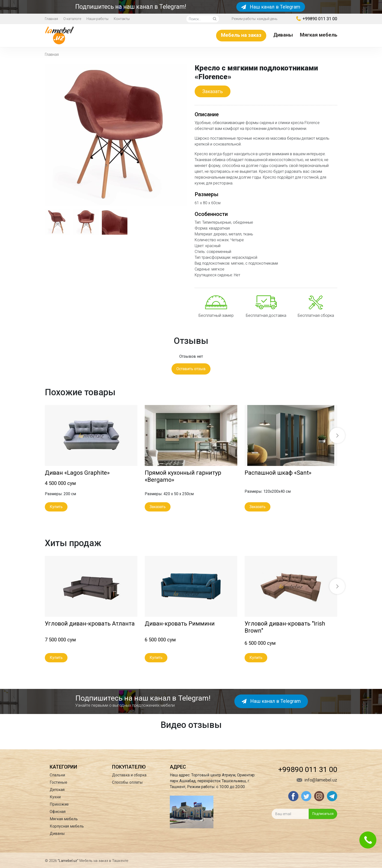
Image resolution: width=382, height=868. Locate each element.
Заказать (213, 91)
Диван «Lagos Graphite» (77, 473)
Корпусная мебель (67, 826)
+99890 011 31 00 (317, 19)
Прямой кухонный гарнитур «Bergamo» (183, 476)
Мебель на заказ (241, 35)
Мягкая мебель (319, 35)
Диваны (283, 35)
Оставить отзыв (191, 369)
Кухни (55, 797)
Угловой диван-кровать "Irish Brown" (285, 627)
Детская (57, 790)
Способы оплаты (127, 782)
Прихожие (59, 804)
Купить (56, 507)
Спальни (57, 775)
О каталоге (72, 19)
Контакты (122, 19)
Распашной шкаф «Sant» (278, 473)
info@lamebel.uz (317, 780)
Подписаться (323, 814)
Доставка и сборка (129, 775)
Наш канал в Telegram (271, 7)
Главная (51, 19)
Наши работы (97, 19)
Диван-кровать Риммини (180, 624)
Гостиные (58, 782)
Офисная (58, 812)
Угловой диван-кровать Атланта (90, 624)
